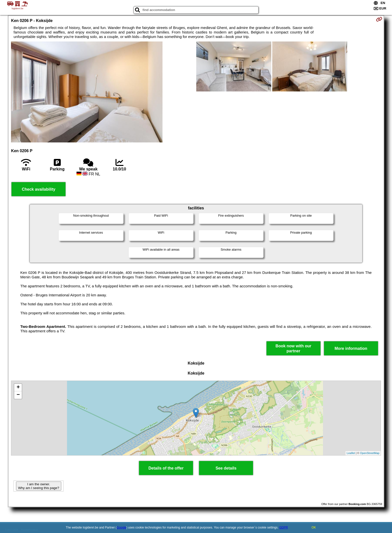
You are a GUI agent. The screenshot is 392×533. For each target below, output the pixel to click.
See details (226, 468)
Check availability (38, 189)
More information (351, 348)
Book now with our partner (293, 348)
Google (122, 528)
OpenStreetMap (370, 453)
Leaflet (351, 453)
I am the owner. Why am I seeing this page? (38, 486)
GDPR (284, 528)
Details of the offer (166, 468)
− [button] (18, 395)
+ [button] (18, 388)
